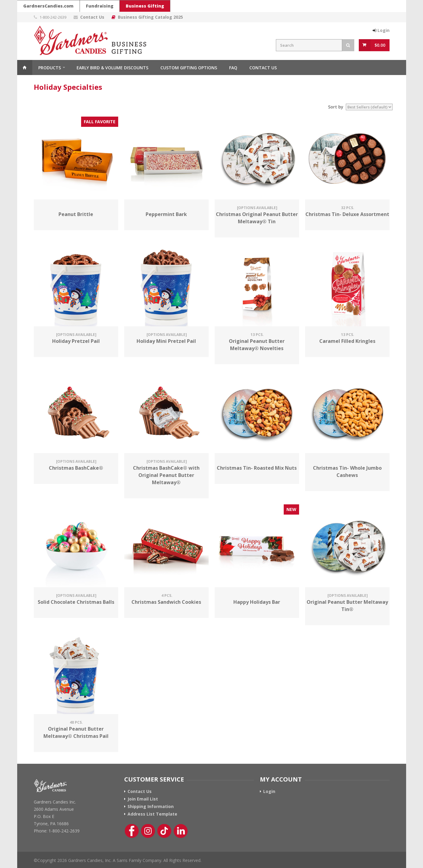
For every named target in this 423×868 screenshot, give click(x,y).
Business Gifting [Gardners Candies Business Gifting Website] (145, 6)
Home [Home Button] (25, 67)
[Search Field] (309, 45)
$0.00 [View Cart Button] (380, 45)
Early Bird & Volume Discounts (112, 68)
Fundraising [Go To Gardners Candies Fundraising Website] (100, 6)
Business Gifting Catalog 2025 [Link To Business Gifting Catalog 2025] (150, 17)
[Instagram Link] (148, 831)
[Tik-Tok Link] (164, 831)
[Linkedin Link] (181, 831)
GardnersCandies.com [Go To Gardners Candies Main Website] (48, 6)
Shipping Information (151, 807)
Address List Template (152, 814)
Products (50, 68)
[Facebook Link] (132, 831)
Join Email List (143, 799)
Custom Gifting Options (189, 68)
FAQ (233, 68)
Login (384, 30)
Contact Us (92, 17)
